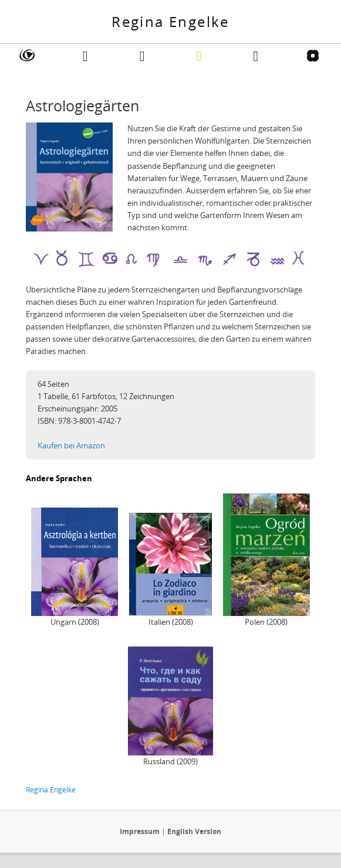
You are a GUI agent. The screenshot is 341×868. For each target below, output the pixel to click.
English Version (194, 831)
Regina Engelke (170, 21)
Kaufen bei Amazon (71, 445)
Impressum (140, 831)
